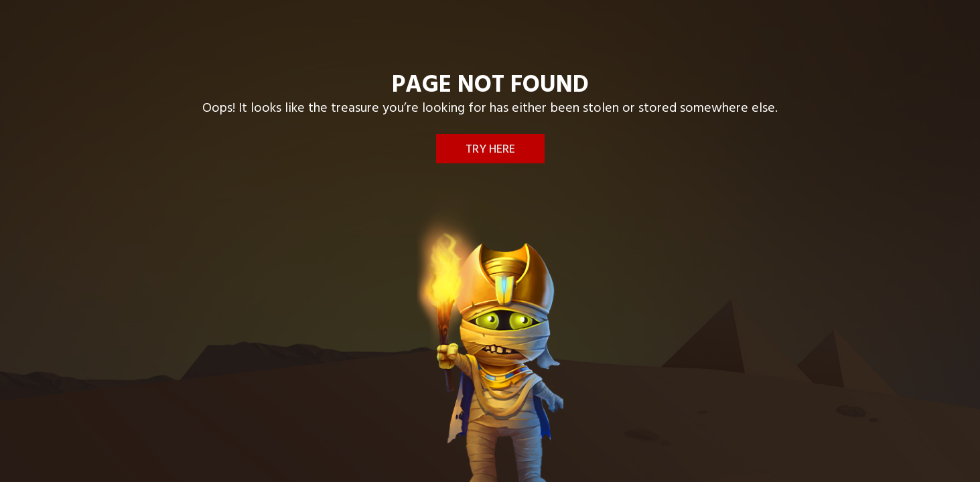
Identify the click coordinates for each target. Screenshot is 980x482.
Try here (490, 150)
